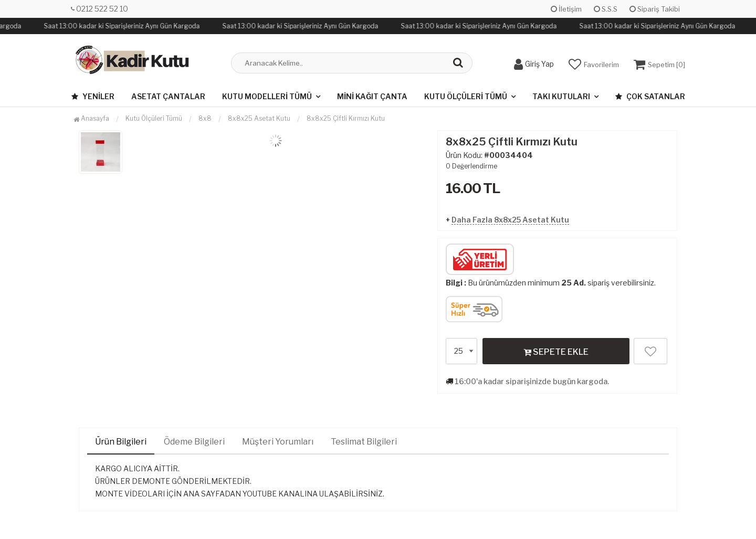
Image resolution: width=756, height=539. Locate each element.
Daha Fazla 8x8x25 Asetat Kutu (510, 220)
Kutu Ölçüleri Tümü (466, 96)
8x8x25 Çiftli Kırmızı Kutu (346, 118)
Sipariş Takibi (655, 9)
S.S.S (606, 9)
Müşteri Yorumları (278, 442)
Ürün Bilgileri (121, 442)
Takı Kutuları (561, 96)
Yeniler (93, 96)
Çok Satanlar (650, 96)
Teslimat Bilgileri (364, 442)
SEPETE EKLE (556, 352)
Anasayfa (91, 118)
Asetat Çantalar (168, 96)
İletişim (566, 9)
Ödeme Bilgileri (194, 442)
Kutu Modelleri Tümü (267, 96)
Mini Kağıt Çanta (372, 96)
